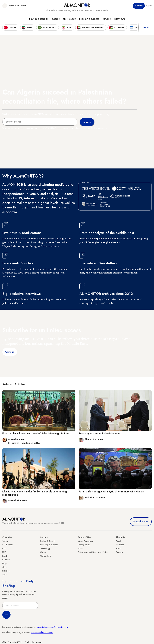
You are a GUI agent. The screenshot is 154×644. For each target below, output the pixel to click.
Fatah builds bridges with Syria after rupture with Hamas (111, 492)
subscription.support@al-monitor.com (52, 627)
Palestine (6, 560)
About (118, 541)
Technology (69, 19)
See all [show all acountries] (146, 28)
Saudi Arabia (8, 545)
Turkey (5, 541)
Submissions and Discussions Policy (93, 552)
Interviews (119, 19)
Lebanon (6, 571)
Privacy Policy (84, 545)
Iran (4, 548)
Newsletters (14, 6)
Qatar (5, 567)
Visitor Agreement (86, 541)
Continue (10, 352)
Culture (56, 19)
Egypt (5, 563)
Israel (5, 556)
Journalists (120, 545)
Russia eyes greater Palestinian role (99, 434)
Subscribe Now (141, 522)
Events (24, 6)
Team (118, 548)
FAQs (80, 548)
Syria (4, 575)
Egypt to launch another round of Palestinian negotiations (36, 434)
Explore (107, 19)
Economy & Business (89, 19)
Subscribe (139, 6)
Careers (119, 552)
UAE (4, 552)
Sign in (149, 6)
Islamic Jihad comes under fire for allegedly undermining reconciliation (35, 493)
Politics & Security (39, 19)
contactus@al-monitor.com (42, 632)
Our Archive (45, 556)
